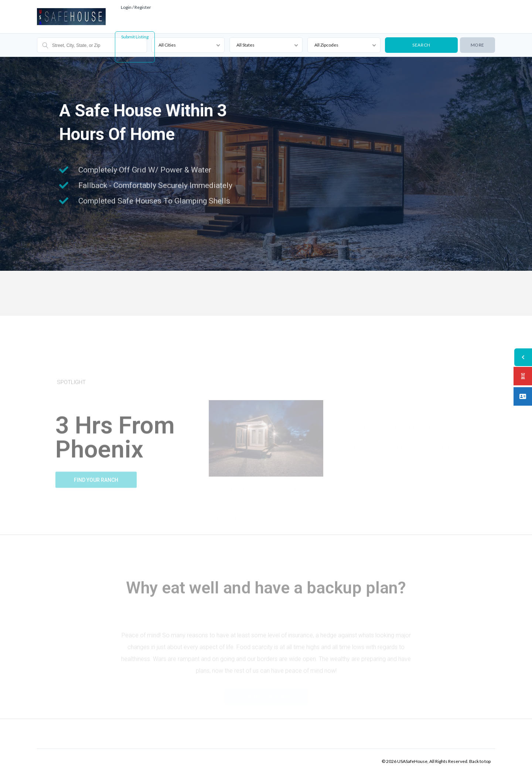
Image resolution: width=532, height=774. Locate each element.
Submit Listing (135, 37)
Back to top (480, 761)
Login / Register (136, 7)
